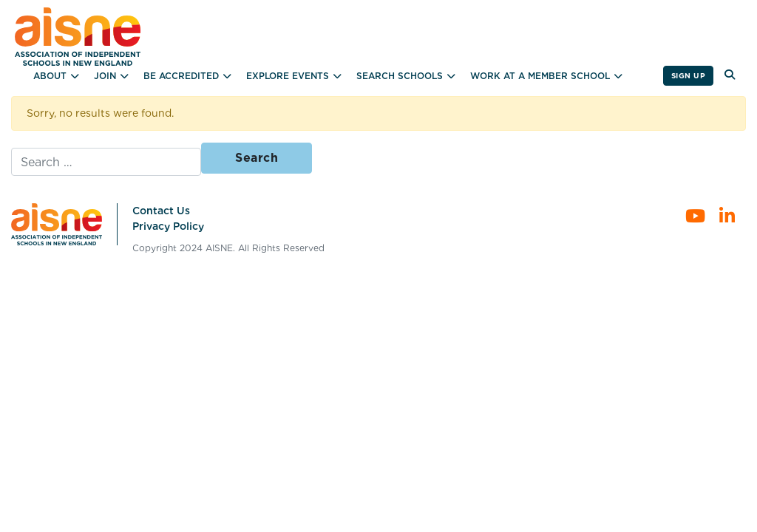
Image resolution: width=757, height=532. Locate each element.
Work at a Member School (540, 76)
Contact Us (161, 211)
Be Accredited (181, 76)
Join (105, 76)
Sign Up (689, 75)
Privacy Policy (168, 226)
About (50, 76)
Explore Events (288, 76)
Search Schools (400, 76)
